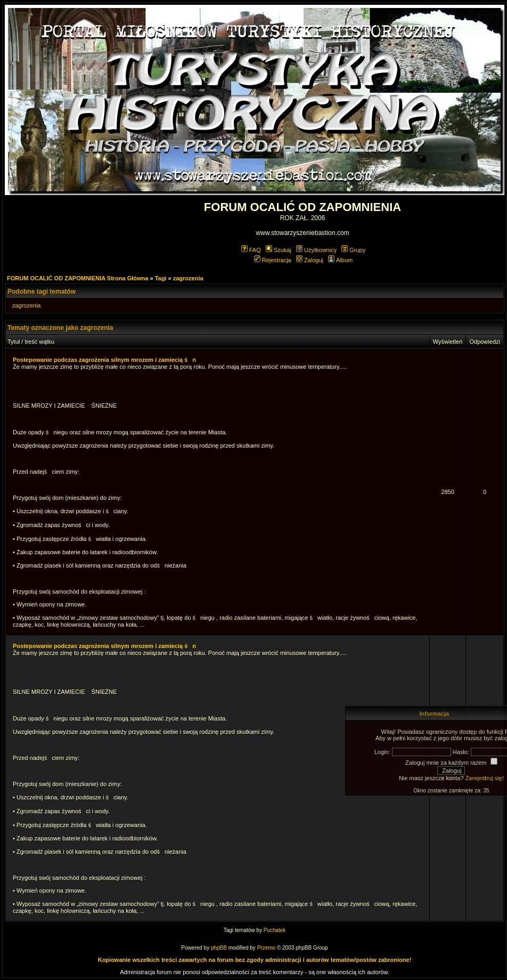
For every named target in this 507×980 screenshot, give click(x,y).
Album (340, 260)
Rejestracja (273, 260)
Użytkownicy (316, 250)
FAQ (251, 250)
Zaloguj (310, 260)
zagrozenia (188, 278)
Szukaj (279, 250)
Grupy (353, 250)
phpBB (219, 948)
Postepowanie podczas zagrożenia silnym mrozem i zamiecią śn (104, 360)
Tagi (161, 278)
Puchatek (275, 930)
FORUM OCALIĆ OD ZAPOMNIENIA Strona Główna (77, 278)
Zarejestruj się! (485, 778)
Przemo (266, 948)
